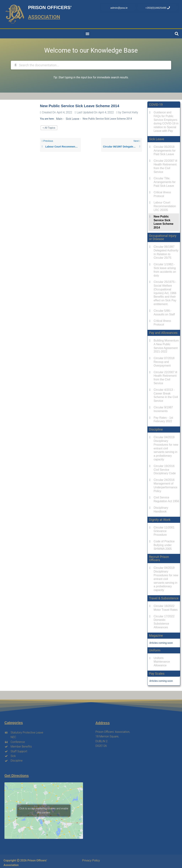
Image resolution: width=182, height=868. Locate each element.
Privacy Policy (91, 860)
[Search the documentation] (15, 65)
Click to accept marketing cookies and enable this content (44, 811)
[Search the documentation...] (90, 65)
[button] (87, 34)
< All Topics (49, 128)
